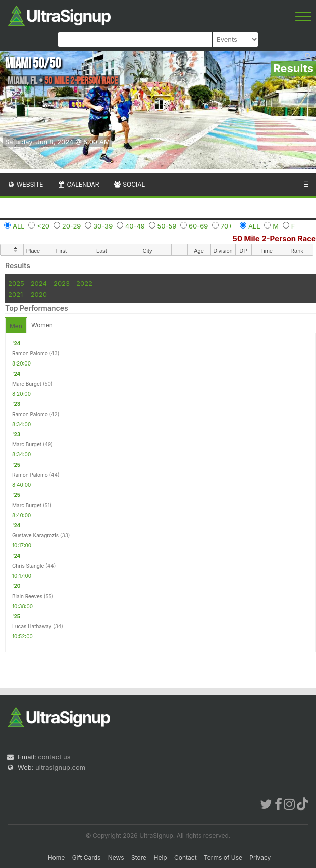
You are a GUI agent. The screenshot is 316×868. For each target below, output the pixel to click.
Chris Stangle (28, 566)
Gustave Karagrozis (35, 535)
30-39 (103, 226)
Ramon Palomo (30, 353)
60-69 (198, 226)
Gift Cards (87, 858)
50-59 (167, 226)
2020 (39, 294)
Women (42, 325)
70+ (227, 226)
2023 (62, 283)
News (116, 858)
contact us (54, 757)
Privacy (260, 858)
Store (139, 858)
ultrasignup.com (60, 767)
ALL (19, 226)
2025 (16, 283)
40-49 (135, 226)
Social (129, 184)
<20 (43, 226)
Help (160, 858)
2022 (84, 283)
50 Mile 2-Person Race (274, 238)
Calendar (78, 184)
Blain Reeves (27, 596)
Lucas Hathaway (32, 626)
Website (25, 184)
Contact (186, 858)
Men (16, 326)
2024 (39, 283)
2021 (15, 294)
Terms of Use (223, 858)
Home (57, 858)
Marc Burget (27, 384)
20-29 (72, 226)
